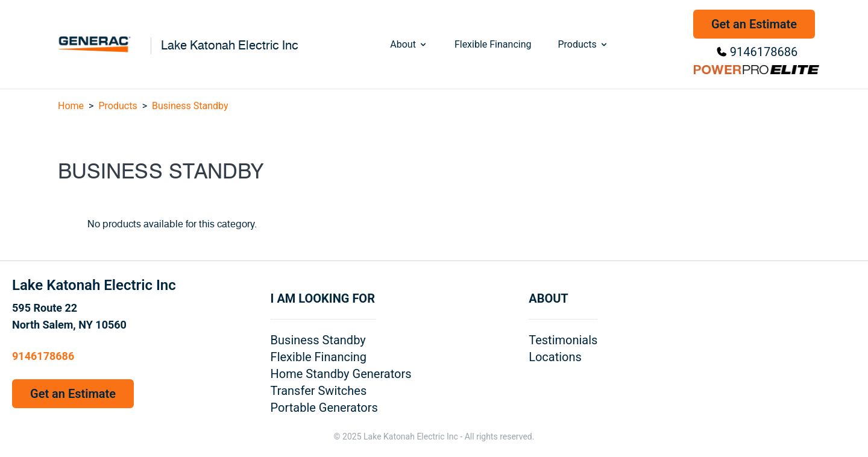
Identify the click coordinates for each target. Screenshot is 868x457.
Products (583, 44)
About (409, 44)
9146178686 (764, 52)
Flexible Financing (493, 44)
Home (71, 106)
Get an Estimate (754, 24)
